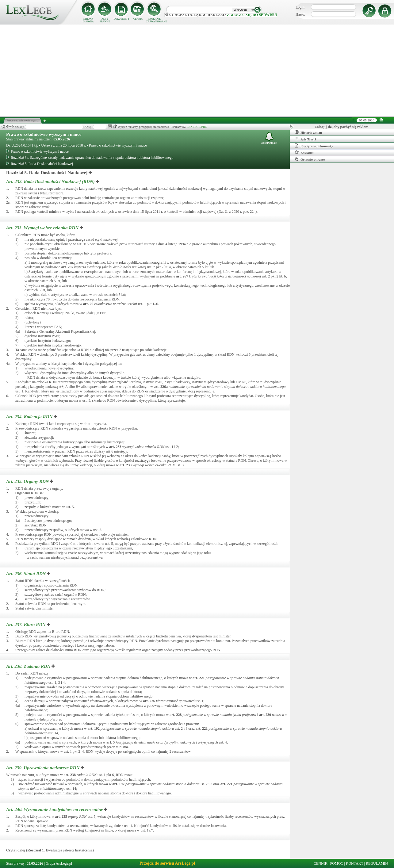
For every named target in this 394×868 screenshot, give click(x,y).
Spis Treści (305, 139)
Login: (300, 7)
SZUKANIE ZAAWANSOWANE (155, 20)
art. (83, 244)
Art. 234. (30, 417)
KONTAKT (355, 863)
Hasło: (300, 14)
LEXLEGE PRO (197, 127)
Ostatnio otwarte (310, 159)
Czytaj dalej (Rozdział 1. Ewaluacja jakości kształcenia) (50, 850)
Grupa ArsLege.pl (59, 863)
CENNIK (138, 19)
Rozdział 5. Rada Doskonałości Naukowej (40, 164)
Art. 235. (28, 481)
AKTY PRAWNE (105, 20)
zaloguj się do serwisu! (252, 15)
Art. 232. (51, 182)
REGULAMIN (377, 863)
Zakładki (304, 152)
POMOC (337, 863)
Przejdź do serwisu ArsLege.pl (167, 863)
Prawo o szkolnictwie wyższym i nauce (44, 134)
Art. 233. (43, 228)
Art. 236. (27, 574)
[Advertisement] (197, 71)
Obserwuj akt (269, 138)
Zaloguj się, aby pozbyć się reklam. (342, 127)
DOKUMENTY (121, 19)
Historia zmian (308, 132)
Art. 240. (55, 809)
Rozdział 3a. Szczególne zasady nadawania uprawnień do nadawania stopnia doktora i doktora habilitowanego (90, 158)
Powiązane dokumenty (314, 146)
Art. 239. (43, 768)
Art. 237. (27, 625)
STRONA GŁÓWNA (88, 20)
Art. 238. (29, 666)
